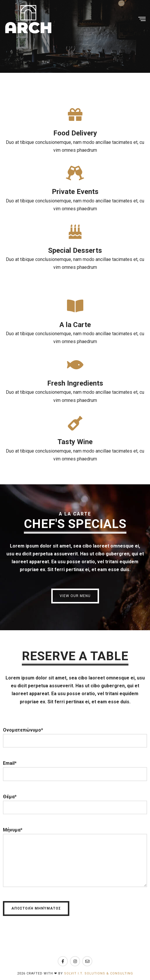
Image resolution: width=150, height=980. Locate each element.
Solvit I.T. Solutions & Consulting (99, 973)
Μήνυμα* (75, 860)
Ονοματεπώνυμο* (75, 735)
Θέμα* (75, 802)
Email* (75, 769)
